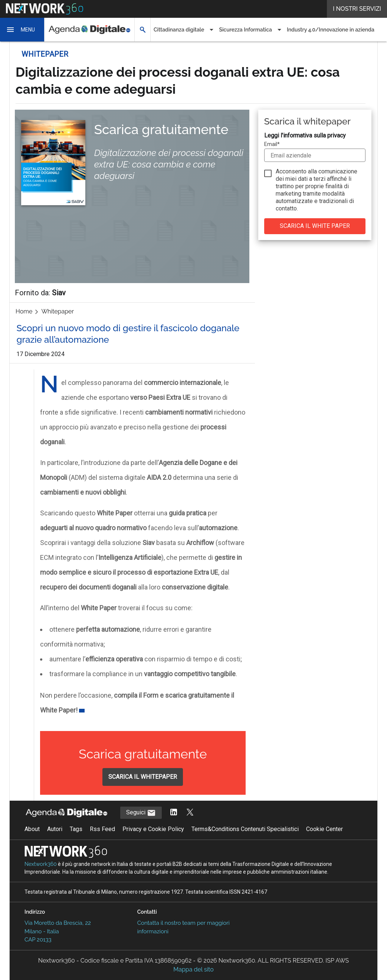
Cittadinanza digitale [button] (179, 30)
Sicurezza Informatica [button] (245, 30)
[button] (22, 30)
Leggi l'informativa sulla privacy (305, 135)
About (32, 829)
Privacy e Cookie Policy (153, 829)
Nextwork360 (41, 864)
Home (24, 311)
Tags (76, 829)
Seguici (141, 813)
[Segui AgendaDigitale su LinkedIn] (174, 813)
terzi (319, 179)
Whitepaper (58, 311)
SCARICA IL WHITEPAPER (143, 777)
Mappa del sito (193, 969)
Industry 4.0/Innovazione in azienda (331, 30)
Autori (55, 829)
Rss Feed (102, 829)
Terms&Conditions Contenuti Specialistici (245, 829)
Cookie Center (324, 829)
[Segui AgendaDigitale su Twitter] (190, 813)
